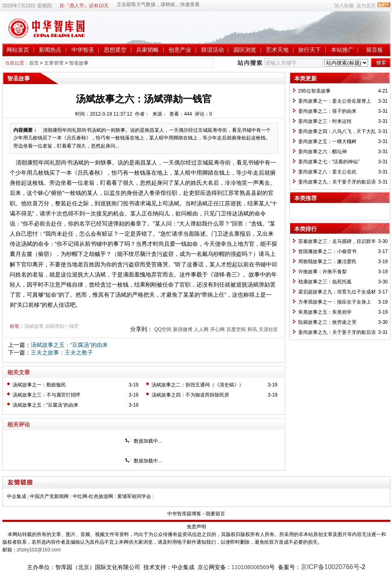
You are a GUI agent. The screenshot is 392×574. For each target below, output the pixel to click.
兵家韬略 (148, 50)
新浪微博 (183, 329)
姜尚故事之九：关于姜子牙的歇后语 (337, 182)
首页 (34, 63)
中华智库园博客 (184, 514)
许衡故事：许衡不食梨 (322, 272)
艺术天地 (277, 50)
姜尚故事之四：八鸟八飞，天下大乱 (337, 131)
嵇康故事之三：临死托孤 (325, 282)
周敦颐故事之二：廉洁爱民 (327, 262)
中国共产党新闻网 (49, 496)
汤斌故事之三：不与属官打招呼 (46, 395)
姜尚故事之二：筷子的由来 (327, 111)
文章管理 (54, 63)
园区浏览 (245, 50)
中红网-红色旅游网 (93, 496)
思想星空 (115, 50)
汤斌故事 (34, 326)
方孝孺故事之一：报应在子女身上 (335, 302)
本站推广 (342, 50)
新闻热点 (50, 50)
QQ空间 (163, 329)
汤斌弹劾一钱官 (62, 326)
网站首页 (18, 50)
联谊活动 (213, 50)
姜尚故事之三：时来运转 (325, 121)
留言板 (375, 50)
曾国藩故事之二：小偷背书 (327, 251)
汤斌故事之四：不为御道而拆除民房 (190, 395)
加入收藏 (344, 6)
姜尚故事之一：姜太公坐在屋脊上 (335, 101)
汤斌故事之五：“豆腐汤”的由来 (69, 345)
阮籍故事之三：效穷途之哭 (327, 322)
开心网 (217, 329)
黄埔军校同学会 (134, 496)
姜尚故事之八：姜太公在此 (327, 172)
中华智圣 (83, 50)
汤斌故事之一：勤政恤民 (39, 385)
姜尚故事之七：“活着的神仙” (329, 162)
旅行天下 (310, 50)
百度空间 (236, 329)
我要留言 (215, 514)
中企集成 (17, 496)
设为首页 (366, 6)
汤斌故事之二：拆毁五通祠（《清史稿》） (198, 385)
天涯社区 (268, 329)
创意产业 (180, 50)
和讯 (252, 329)
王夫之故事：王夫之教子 (62, 352)
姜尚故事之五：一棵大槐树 (327, 141)
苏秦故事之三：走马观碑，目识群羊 (337, 241)
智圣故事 (79, 63)
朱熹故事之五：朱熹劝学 (325, 312)
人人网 (201, 329)
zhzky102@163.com (39, 550)
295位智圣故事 (314, 91)
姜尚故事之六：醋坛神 (322, 152)
